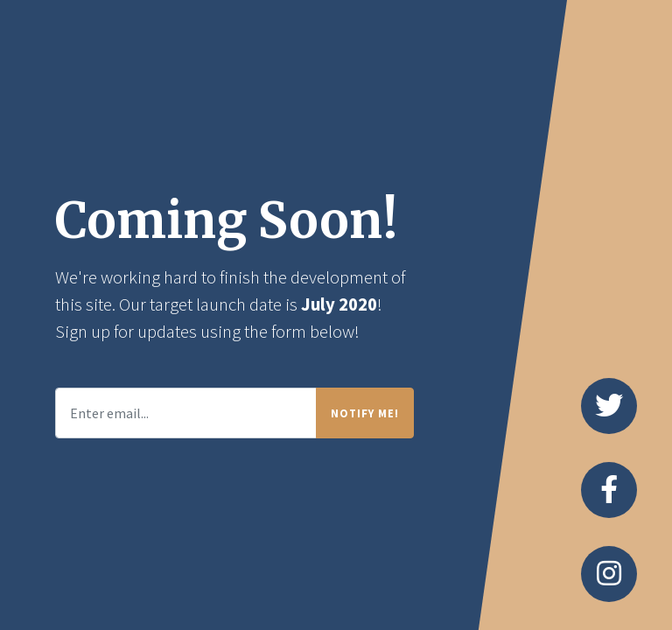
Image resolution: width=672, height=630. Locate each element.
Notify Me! (365, 413)
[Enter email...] (186, 413)
